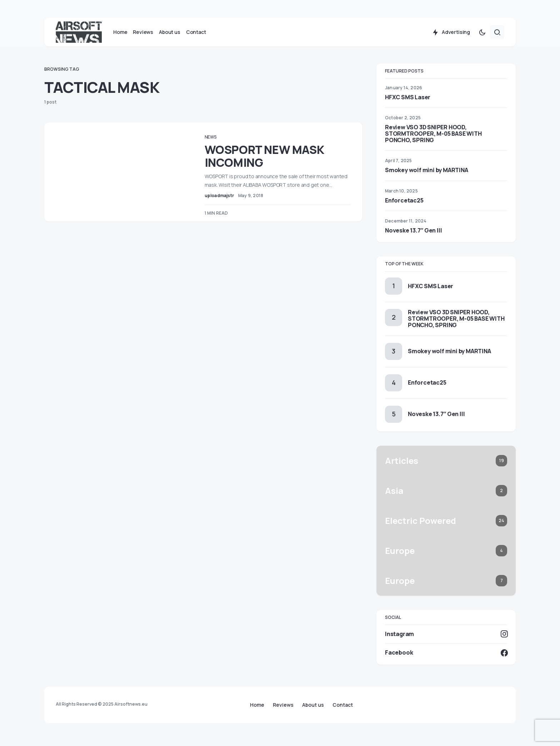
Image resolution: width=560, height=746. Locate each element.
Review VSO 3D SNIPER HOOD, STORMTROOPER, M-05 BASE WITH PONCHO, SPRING (433, 139)
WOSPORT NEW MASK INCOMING (274, 161)
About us (313, 705)
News (221, 142)
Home (257, 705)
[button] (482, 37)
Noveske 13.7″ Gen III (413, 235)
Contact (343, 705)
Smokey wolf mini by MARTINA (427, 175)
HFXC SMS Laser (408, 102)
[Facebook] (446, 658)
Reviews (283, 705)
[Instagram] (446, 639)
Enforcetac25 (404, 205)
